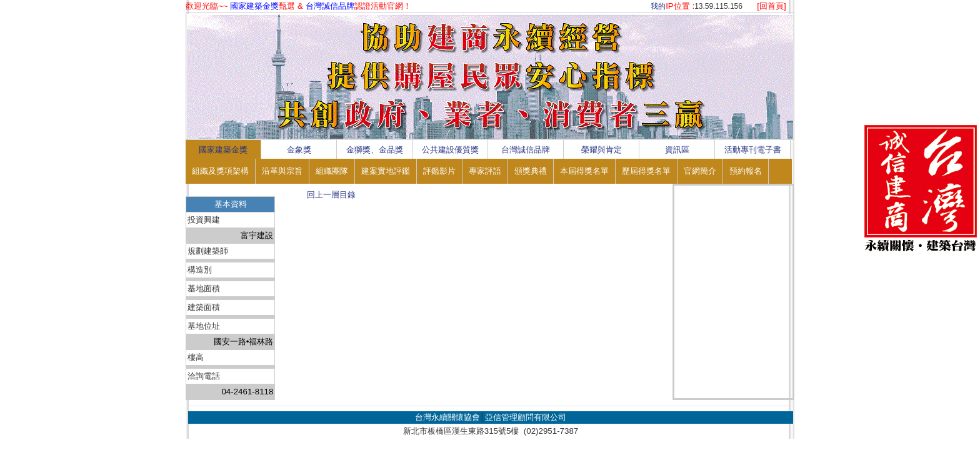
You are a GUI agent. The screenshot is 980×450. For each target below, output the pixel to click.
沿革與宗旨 (282, 171)
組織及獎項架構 (220, 171)
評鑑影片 (439, 171)
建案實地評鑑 (386, 171)
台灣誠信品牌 (526, 150)
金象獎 (299, 150)
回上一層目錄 (331, 195)
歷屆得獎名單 (646, 171)
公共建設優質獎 (450, 150)
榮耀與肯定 (602, 150)
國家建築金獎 (223, 150)
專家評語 (485, 171)
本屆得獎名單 (584, 171)
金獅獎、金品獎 (375, 150)
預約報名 (746, 171)
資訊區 (677, 150)
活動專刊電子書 (753, 150)
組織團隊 (332, 171)
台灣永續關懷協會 (447, 417)
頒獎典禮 (531, 171)
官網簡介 (700, 171)
